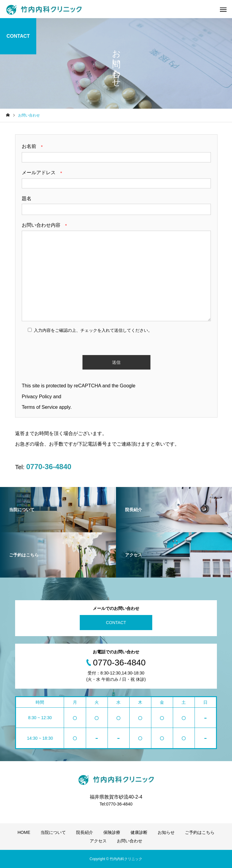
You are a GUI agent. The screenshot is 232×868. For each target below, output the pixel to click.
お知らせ (166, 832)
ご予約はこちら (200, 832)
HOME (24, 832)
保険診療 (112, 832)
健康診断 (139, 832)
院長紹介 (85, 832)
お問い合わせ (130, 841)
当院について (53, 832)
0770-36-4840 (49, 467)
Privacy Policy (37, 397)
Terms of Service (40, 407)
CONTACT (116, 623)
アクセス (98, 841)
